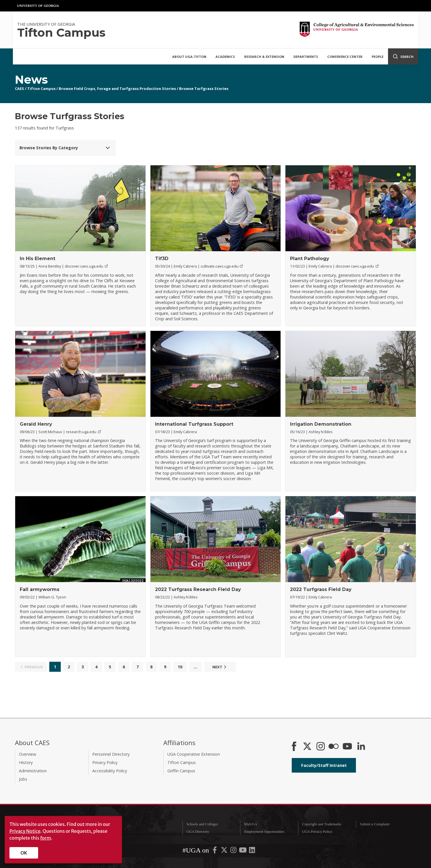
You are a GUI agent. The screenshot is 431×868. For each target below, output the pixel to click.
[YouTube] (347, 747)
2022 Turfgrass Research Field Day (198, 589)
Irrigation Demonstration (321, 424)
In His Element (38, 259)
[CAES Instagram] (321, 747)
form (46, 838)
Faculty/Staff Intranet (324, 765)
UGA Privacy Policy (317, 832)
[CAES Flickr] (334, 747)
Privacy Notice (25, 831)
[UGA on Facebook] (215, 851)
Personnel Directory (111, 754)
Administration (33, 771)
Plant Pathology (310, 259)
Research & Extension (264, 57)
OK (24, 853)
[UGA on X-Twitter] (225, 851)
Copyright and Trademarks (322, 824)
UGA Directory (198, 832)
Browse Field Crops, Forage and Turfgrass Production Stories (117, 89)
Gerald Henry (36, 424)
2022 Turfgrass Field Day (321, 589)
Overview (28, 754)
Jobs (23, 779)
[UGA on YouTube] (243, 851)
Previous (31, 667)
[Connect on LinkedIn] (361, 747)
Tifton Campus (41, 89)
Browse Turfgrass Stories (204, 89)
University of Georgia (38, 6)
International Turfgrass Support (194, 424)
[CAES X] (308, 747)
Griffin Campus (181, 771)
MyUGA (251, 824)
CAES (19, 89)
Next (220, 667)
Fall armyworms (40, 589)
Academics (225, 57)
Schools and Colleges (202, 824)
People (378, 57)
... (195, 667)
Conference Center (345, 57)
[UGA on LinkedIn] (252, 851)
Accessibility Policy (110, 771)
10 (180, 667)
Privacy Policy (105, 762)
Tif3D (162, 259)
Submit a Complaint (375, 824)
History (26, 762)
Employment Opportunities (264, 832)
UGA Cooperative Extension (194, 754)
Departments (306, 57)
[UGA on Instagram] (234, 851)
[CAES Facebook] (294, 747)
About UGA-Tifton (189, 57)
